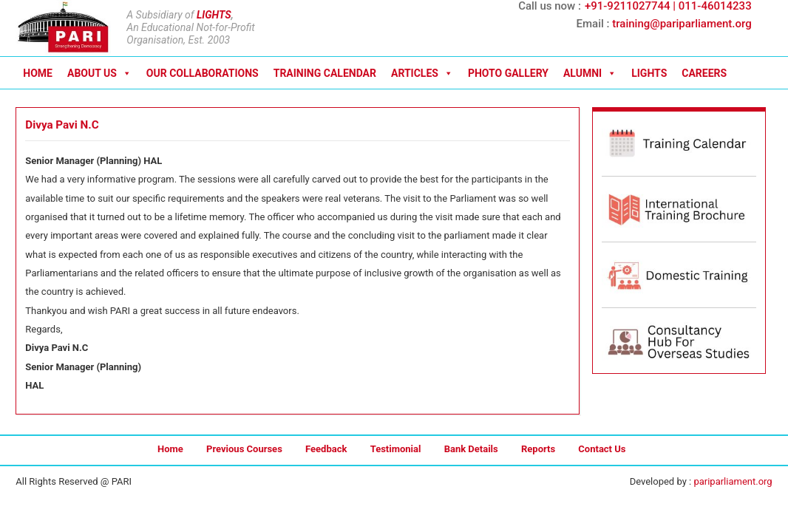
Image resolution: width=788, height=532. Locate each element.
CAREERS (704, 73)
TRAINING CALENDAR (325, 73)
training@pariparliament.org (682, 24)
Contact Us (602, 449)
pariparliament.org (733, 481)
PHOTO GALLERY (508, 73)
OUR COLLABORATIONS (203, 73)
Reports (538, 449)
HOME (38, 73)
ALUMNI (590, 73)
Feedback (326, 449)
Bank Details (471, 449)
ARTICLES (422, 73)
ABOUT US (99, 73)
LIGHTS (214, 15)
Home (170, 449)
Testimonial (396, 449)
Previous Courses (244, 449)
